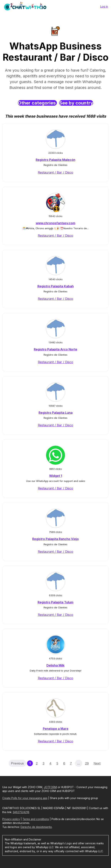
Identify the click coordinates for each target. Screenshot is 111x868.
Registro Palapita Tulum (55, 602)
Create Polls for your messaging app (25, 798)
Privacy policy (11, 819)
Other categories (37, 103)
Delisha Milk (55, 665)
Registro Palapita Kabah (56, 286)
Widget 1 (56, 476)
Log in (104, 6)
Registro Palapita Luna (56, 413)
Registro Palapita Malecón (55, 160)
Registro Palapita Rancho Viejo (55, 539)
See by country (76, 103)
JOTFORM (50, 787)
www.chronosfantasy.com (55, 223)
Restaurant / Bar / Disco (55, 172)
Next (97, 763)
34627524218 (21, 812)
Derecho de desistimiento (36, 827)
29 (87, 763)
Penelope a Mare (56, 729)
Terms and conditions (36, 819)
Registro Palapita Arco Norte (55, 349)
